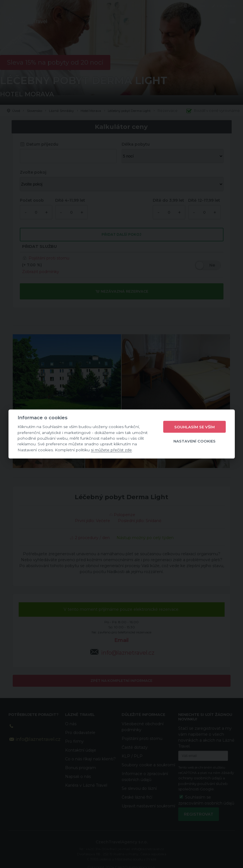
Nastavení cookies (194, 441)
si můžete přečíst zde (111, 450)
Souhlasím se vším (194, 427)
